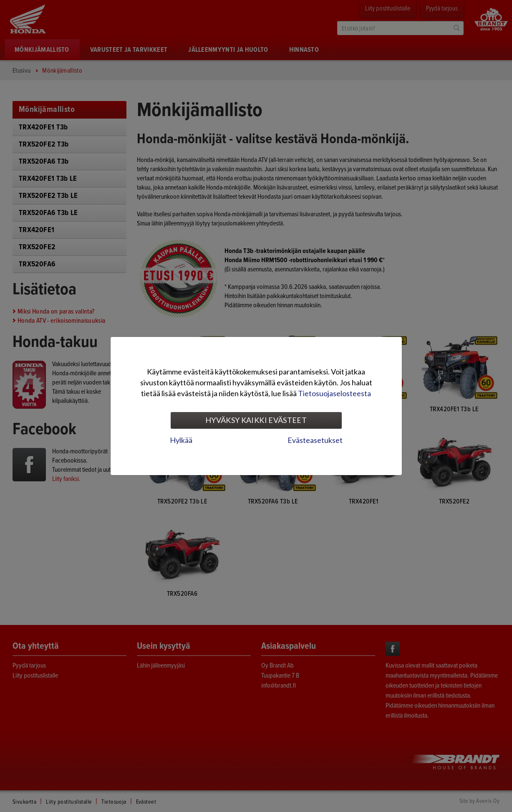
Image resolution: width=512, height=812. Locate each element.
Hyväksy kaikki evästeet (256, 420)
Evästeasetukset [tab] (315, 440)
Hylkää (181, 440)
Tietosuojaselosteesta (334, 393)
